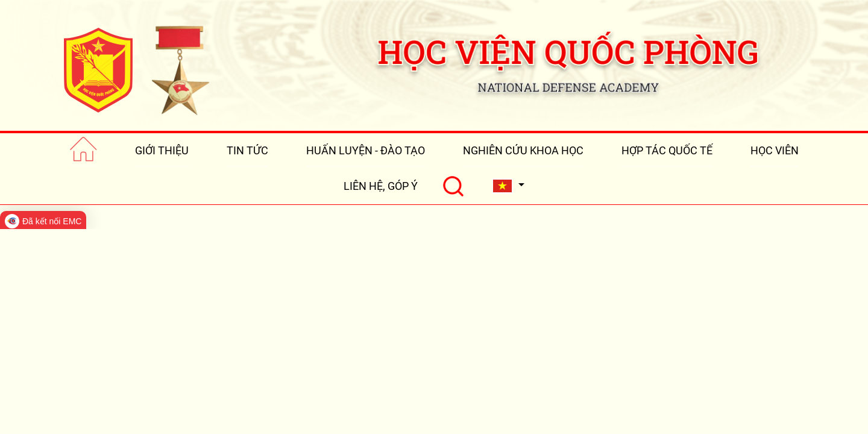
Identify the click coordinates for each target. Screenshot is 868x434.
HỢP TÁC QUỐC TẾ (667, 150)
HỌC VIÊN (775, 150)
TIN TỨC (247, 150)
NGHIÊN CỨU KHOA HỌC (523, 150)
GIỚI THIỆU (162, 150)
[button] (508, 186)
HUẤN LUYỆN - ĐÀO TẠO (366, 150)
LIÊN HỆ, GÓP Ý (381, 186)
